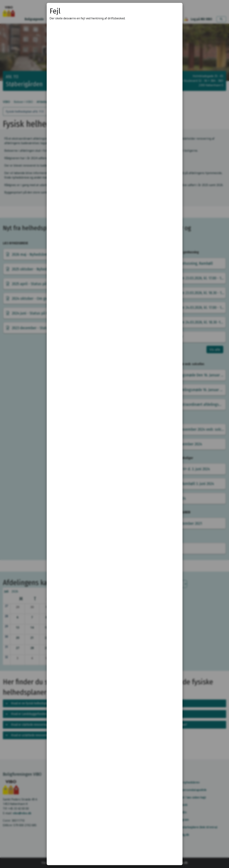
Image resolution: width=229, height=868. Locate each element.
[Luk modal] (175, 10)
